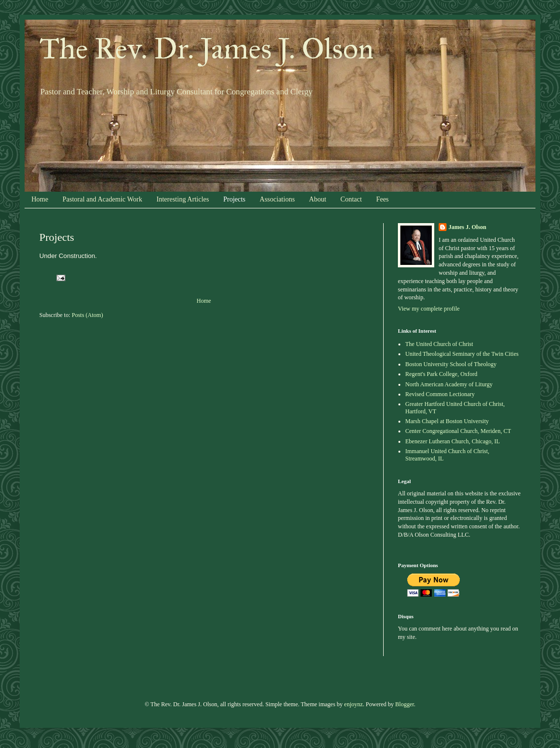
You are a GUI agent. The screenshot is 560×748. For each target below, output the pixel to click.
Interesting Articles (183, 199)
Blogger (405, 704)
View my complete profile (429, 309)
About (318, 199)
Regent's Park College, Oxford (441, 374)
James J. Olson (467, 227)
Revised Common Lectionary (440, 394)
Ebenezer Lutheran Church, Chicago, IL (453, 441)
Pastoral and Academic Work (102, 199)
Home (40, 199)
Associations (278, 199)
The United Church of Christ (439, 344)
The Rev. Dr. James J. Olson (207, 48)
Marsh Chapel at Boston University (447, 421)
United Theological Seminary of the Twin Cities (462, 354)
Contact (351, 199)
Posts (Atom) (87, 315)
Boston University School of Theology (451, 364)
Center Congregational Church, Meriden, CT (458, 431)
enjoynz (354, 704)
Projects (234, 199)
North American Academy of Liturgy (449, 384)
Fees (383, 199)
